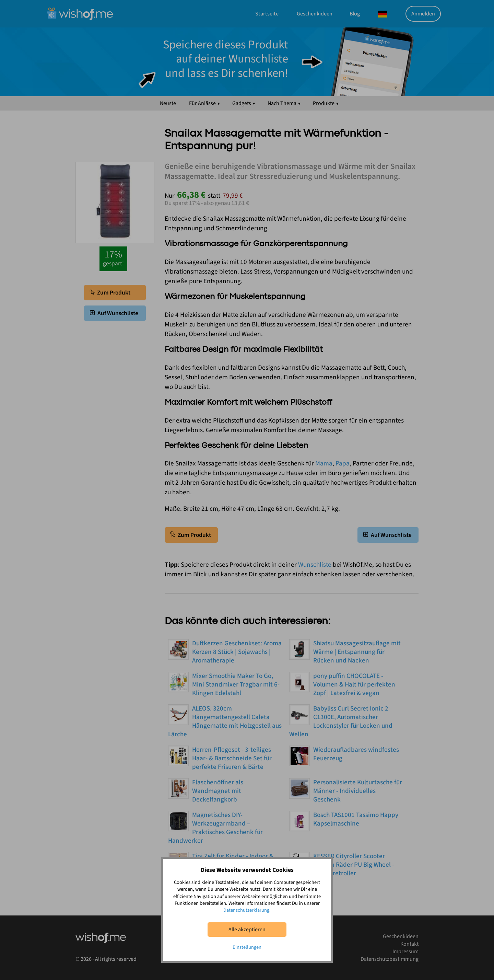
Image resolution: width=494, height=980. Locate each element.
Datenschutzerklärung (246, 910)
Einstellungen (247, 947)
